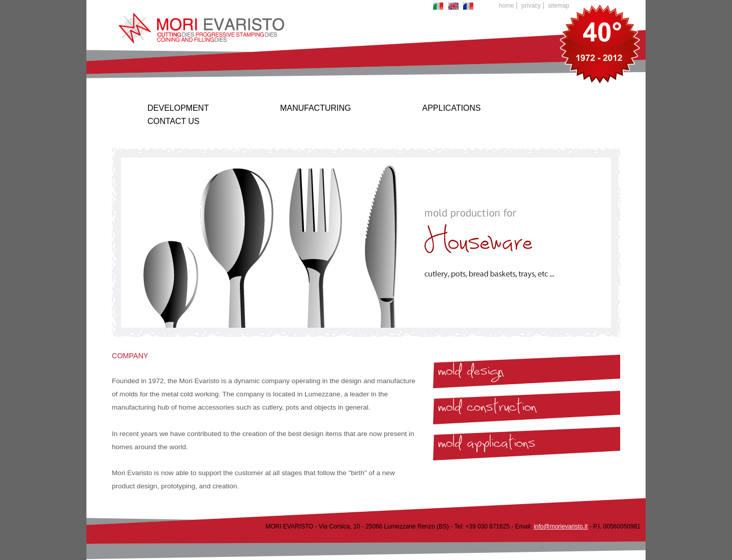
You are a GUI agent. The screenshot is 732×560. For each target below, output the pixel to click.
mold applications (487, 446)
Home (506, 6)
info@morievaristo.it (561, 526)
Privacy (531, 6)
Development (178, 108)
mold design (471, 374)
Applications (451, 108)
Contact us (174, 121)
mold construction (487, 410)
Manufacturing (316, 108)
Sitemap (559, 6)
